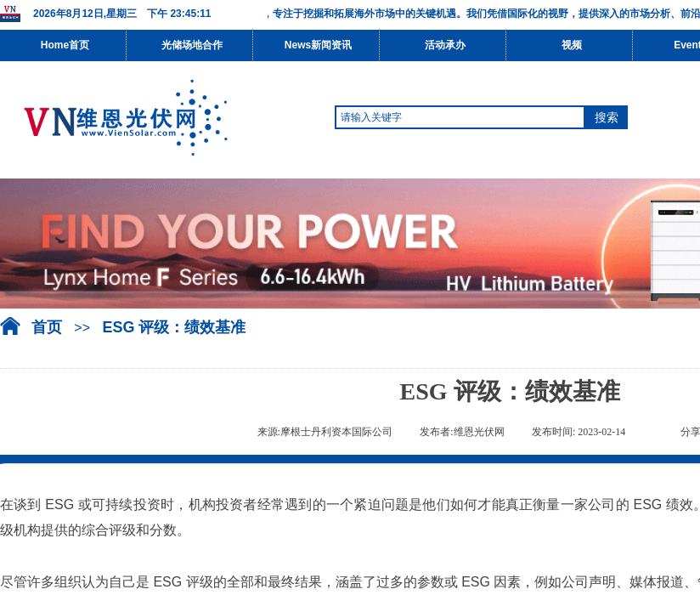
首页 (47, 327)
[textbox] (460, 117)
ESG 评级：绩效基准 (174, 327)
